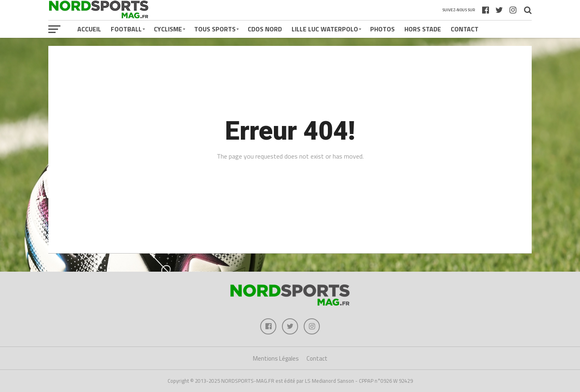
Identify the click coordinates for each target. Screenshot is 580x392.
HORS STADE (423, 29)
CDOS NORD (265, 29)
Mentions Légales (276, 358)
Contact (465, 29)
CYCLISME (168, 29)
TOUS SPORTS (215, 29)
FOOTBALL (126, 29)
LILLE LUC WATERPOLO (325, 29)
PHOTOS (382, 29)
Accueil (89, 29)
